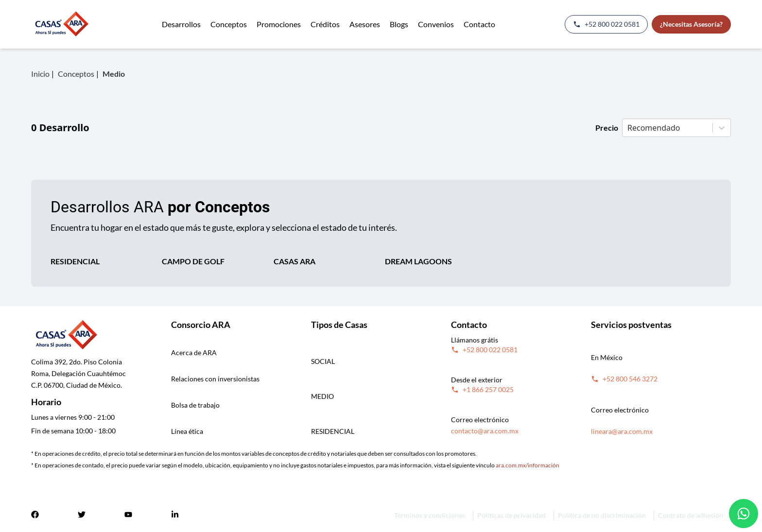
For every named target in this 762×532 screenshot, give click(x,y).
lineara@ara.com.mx (622, 431)
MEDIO (322, 396)
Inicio (40, 74)
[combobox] (628, 128)
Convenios (436, 24)
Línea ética (187, 431)
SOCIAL (323, 361)
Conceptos (229, 24)
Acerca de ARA (194, 352)
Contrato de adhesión (691, 515)
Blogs (399, 24)
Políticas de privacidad (511, 515)
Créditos (325, 24)
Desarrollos (181, 24)
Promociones (279, 24)
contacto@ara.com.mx (485, 431)
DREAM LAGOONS (418, 261)
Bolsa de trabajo (195, 405)
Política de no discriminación (602, 515)
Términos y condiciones (430, 515)
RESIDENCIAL (75, 261)
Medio (114, 74)
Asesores (365, 24)
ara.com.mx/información (528, 465)
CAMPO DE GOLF (193, 261)
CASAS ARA (294, 261)
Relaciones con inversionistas (215, 379)
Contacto (479, 24)
